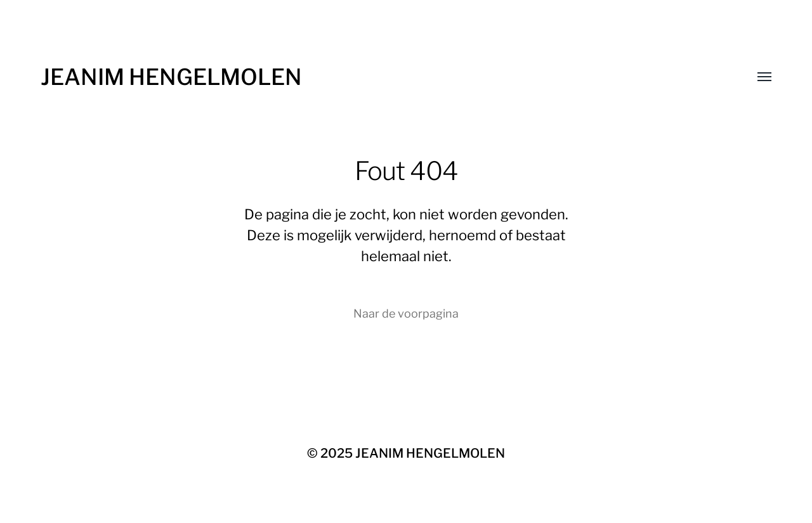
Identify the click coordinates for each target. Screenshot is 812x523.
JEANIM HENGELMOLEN (171, 77)
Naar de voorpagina (406, 313)
